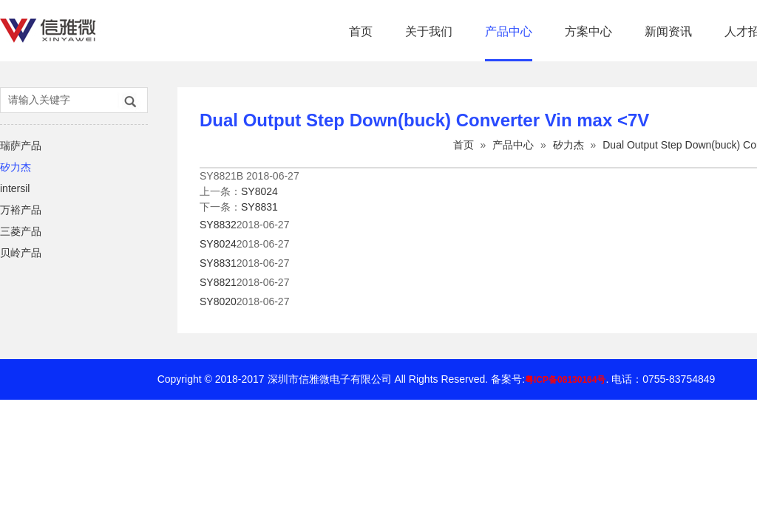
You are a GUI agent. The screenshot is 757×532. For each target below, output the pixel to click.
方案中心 (588, 31)
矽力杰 (16, 167)
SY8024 (259, 191)
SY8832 (218, 225)
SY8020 (218, 301)
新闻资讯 (668, 31)
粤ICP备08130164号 (565, 380)
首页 (361, 31)
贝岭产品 (21, 253)
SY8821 (218, 282)
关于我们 (429, 31)
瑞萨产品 (21, 146)
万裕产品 (21, 210)
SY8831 (259, 207)
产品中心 (509, 31)
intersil (15, 188)
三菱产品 (21, 231)
